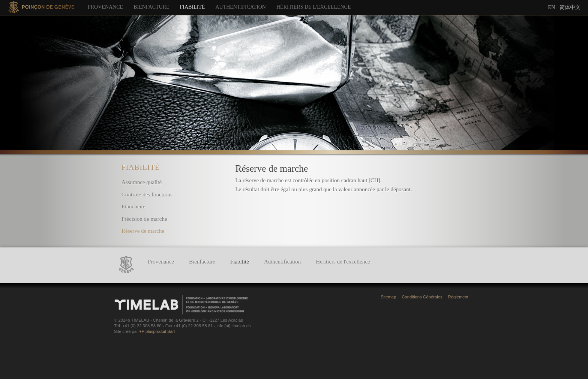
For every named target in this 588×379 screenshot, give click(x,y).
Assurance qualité (142, 182)
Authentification (241, 7)
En (551, 7)
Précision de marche (144, 219)
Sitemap (388, 297)
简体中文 (570, 7)
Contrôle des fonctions (147, 195)
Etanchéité (133, 207)
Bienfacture (151, 7)
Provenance (105, 7)
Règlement (458, 297)
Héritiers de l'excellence (314, 7)
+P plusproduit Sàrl (157, 331)
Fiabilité (193, 7)
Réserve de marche (143, 231)
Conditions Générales (422, 297)
